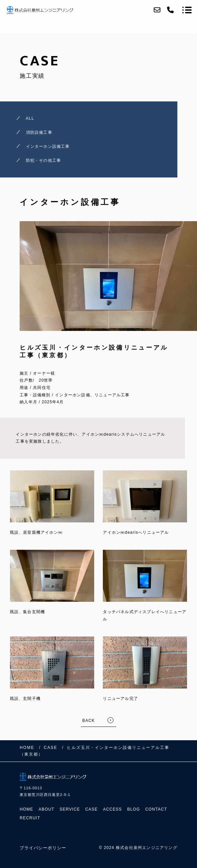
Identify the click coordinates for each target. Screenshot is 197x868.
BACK (88, 721)
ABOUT (46, 809)
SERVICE (70, 809)
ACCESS (113, 809)
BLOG (133, 809)
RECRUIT (30, 818)
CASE (91, 809)
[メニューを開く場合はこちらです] (187, 10)
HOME (26, 809)
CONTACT (156, 809)
